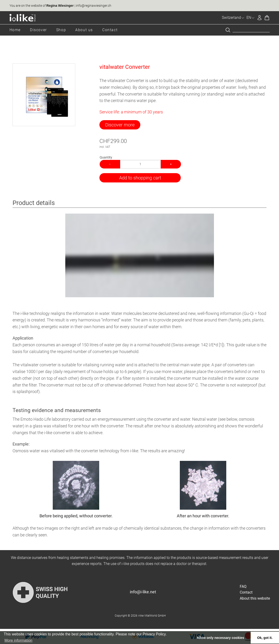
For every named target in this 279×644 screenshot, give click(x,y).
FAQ (243, 586)
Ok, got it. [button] (265, 638)
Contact (110, 30)
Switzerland (233, 18)
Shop (61, 30)
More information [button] (18, 640)
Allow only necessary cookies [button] (220, 638)
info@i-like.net (143, 592)
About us (84, 30)
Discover (38, 30)
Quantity (106, 157)
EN (251, 18)
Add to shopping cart (140, 178)
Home (15, 30)
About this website (255, 598)
